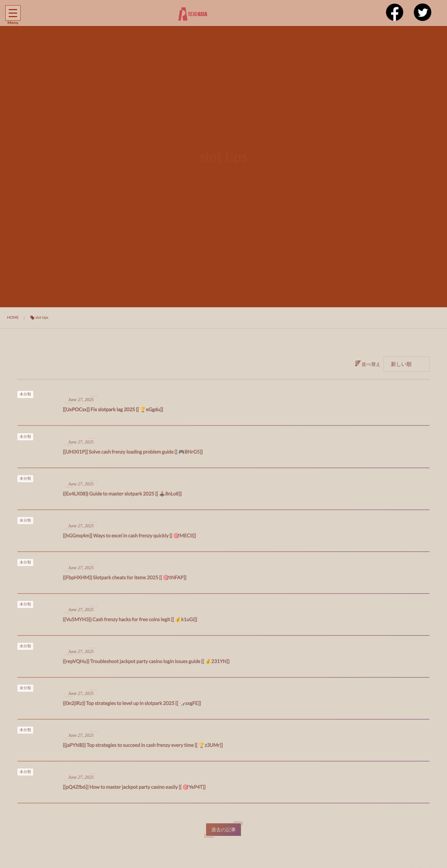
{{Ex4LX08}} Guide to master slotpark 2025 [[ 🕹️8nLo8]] (122, 496)
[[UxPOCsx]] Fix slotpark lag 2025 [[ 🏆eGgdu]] (113, 411)
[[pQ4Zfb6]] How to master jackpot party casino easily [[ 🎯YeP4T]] (134, 790)
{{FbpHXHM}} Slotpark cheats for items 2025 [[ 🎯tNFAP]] (125, 580)
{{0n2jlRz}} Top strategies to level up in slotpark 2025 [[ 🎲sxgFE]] (132, 706)
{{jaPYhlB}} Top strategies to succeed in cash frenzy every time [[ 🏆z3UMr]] (143, 748)
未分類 (25, 396)
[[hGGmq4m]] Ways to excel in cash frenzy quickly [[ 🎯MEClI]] (129, 538)
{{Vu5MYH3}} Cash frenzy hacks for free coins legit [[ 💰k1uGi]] (130, 622)
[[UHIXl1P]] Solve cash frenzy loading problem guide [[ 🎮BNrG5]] (133, 454)
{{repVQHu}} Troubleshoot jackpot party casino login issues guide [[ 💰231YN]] (146, 664)
